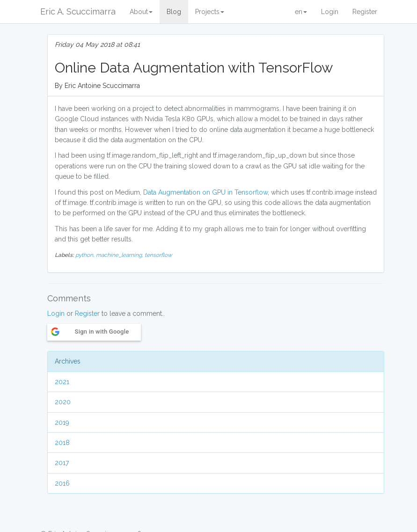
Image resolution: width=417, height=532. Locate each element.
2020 (63, 402)
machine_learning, (120, 255)
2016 (62, 483)
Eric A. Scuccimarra (78, 11)
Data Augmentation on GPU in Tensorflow (205, 192)
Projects (210, 12)
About (141, 12)
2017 (62, 463)
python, (86, 255)
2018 (62, 443)
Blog (174, 12)
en (301, 12)
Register (365, 12)
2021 (62, 382)
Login (330, 12)
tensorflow (158, 255)
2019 (62, 423)
